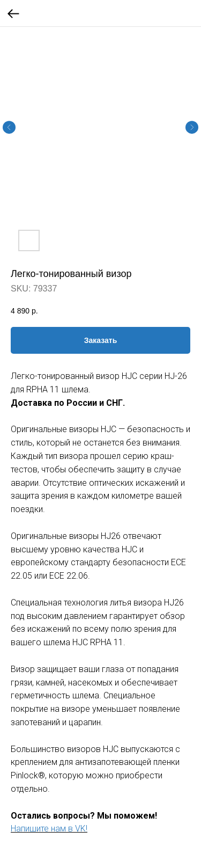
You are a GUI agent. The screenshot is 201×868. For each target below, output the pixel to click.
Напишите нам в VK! (49, 829)
